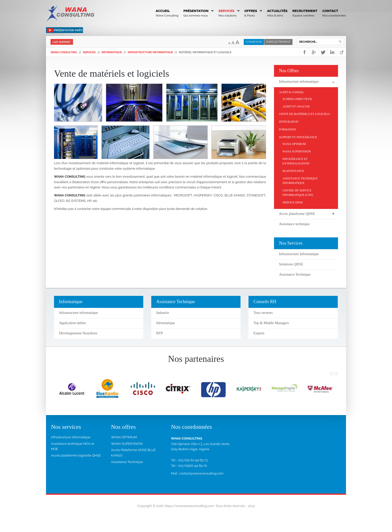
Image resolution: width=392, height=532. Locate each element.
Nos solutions (227, 15)
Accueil (163, 11)
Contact (330, 11)
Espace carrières (303, 15)
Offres (251, 11)
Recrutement (305, 11)
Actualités (277, 11)
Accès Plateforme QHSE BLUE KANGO (133, 453)
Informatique (112, 52)
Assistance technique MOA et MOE (73, 446)
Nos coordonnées (334, 15)
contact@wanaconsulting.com (201, 473)
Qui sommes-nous (196, 15)
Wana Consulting (167, 15)
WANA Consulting (64, 52)
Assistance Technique (127, 462)
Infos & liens (275, 15)
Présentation (196, 11)
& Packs (250, 15)
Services (226, 11)
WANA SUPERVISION (127, 444)
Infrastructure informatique (150, 52)
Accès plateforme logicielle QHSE (76, 455)
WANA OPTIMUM (124, 437)
